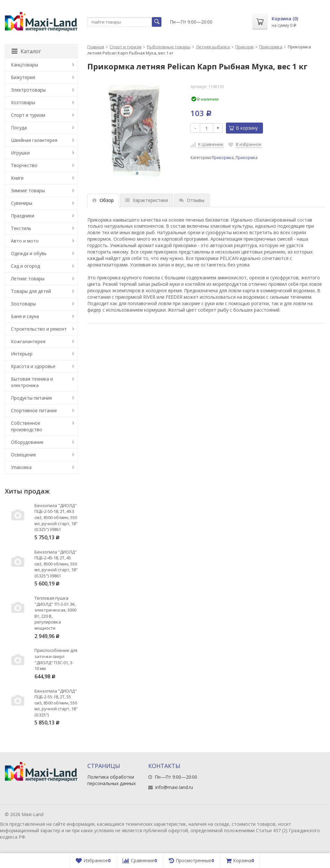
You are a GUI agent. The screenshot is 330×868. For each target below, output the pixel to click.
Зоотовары (23, 304)
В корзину (243, 128)
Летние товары (28, 279)
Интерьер (22, 354)
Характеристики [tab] (146, 200)
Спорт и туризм (126, 47)
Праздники (23, 216)
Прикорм (244, 47)
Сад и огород (25, 266)
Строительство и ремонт (39, 329)
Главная (96, 47)
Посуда (19, 128)
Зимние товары (28, 190)
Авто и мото (25, 241)
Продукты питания (31, 398)
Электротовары (28, 90)
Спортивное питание (34, 410)
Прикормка (271, 47)
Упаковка (21, 467)
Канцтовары (24, 65)
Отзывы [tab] (192, 200)
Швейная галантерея (34, 140)
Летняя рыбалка (213, 47)
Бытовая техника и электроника (32, 382)
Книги (17, 178)
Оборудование (27, 442)
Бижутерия (23, 77)
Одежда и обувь (29, 253)
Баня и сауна (25, 316)
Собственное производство (27, 426)
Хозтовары (23, 102)
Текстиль (21, 228)
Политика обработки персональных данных (112, 780)
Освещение (24, 455)
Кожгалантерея (28, 341)
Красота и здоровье (33, 366)
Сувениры (22, 203)
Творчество (24, 165)
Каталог (26, 51)
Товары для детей (31, 291)
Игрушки (20, 153)
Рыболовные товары (169, 47)
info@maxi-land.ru (174, 787)
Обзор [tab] (103, 200)
